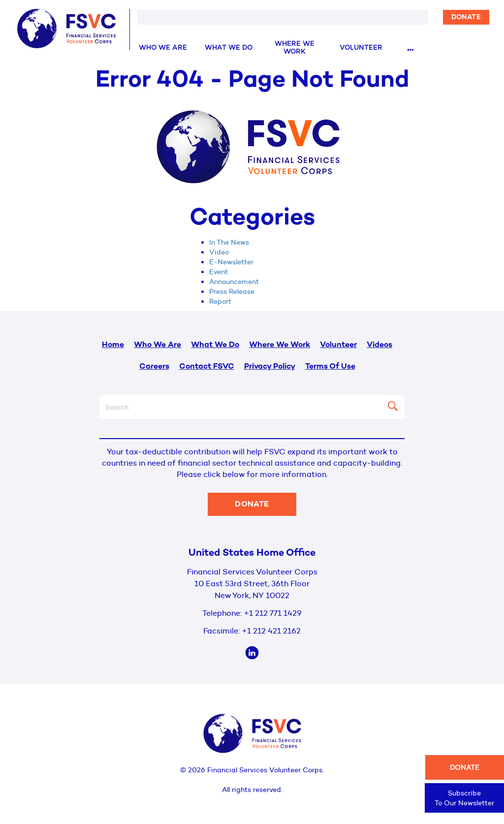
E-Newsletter (231, 262)
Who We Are (163, 48)
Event (219, 272)
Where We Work (295, 48)
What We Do (229, 48)
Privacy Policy (270, 367)
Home (113, 345)
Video (219, 252)
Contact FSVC (207, 367)
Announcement (234, 282)
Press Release (232, 291)
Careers (154, 367)
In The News (229, 242)
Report (220, 301)
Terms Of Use (330, 367)
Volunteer (361, 48)
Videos (379, 345)
